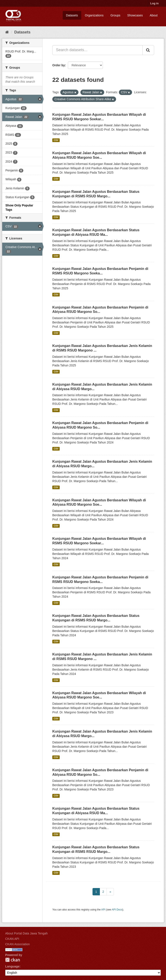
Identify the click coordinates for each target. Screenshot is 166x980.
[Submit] (148, 50)
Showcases (135, 15)
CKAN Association (18, 944)
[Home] (7, 32)
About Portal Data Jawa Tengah (26, 933)
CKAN (13, 960)
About (154, 15)
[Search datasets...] (97, 50)
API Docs (117, 910)
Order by (59, 65)
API (103, 910)
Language (12, 966)
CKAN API (12, 939)
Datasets (72, 15)
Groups (115, 15)
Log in (154, 3)
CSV (56, 140)
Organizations (94, 15)
